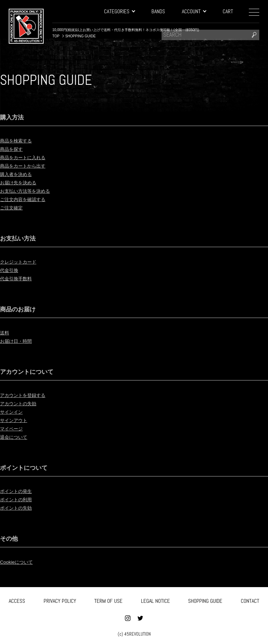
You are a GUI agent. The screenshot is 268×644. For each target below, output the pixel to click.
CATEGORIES (119, 11)
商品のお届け (21, 309)
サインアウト (17, 420)
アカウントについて (31, 371)
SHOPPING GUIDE (205, 600)
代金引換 (11, 270)
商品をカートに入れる (28, 157)
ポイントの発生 (20, 491)
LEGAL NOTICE (155, 600)
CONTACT (250, 600)
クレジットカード (22, 262)
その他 (10, 538)
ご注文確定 (14, 208)
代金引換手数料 (20, 278)
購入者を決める (20, 174)
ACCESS (17, 600)
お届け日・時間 (20, 341)
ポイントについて (28, 467)
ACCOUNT (194, 11)
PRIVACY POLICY (60, 600)
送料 (6, 332)
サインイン (14, 412)
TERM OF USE (108, 600)
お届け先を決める (22, 182)
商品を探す (14, 149)
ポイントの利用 (20, 499)
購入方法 (14, 117)
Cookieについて (20, 562)
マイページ (14, 428)
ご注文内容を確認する (28, 199)
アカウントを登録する (28, 395)
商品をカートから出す (28, 166)
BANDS (158, 11)
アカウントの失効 (22, 403)
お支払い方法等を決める (31, 191)
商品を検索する (20, 140)
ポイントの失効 (20, 508)
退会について (17, 437)
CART (228, 11)
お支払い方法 (21, 238)
